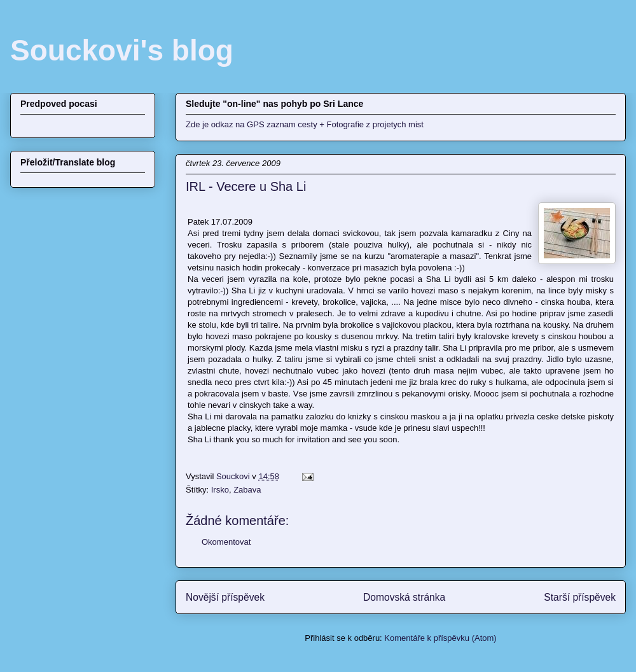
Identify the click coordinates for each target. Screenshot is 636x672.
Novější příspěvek (225, 597)
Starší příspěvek (580, 597)
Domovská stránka (404, 597)
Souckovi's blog (122, 50)
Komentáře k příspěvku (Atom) (440, 638)
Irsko (220, 490)
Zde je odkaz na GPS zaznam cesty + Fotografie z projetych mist (305, 124)
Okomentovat (226, 542)
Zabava (247, 490)
